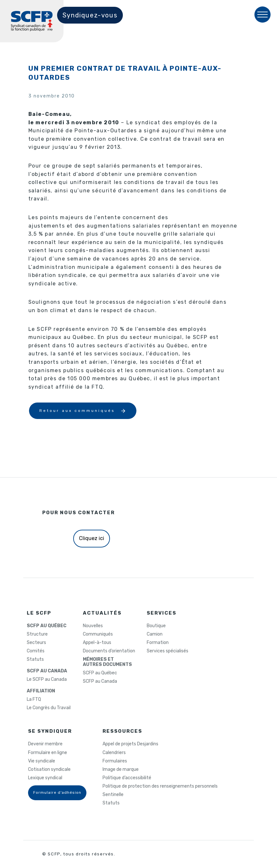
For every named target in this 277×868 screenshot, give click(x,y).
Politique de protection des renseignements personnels (160, 786)
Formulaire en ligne (48, 753)
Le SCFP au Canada (47, 679)
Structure (37, 634)
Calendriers (114, 753)
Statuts (35, 659)
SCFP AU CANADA (47, 671)
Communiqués (98, 634)
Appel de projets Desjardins (130, 744)
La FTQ (34, 700)
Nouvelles (93, 626)
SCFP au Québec (100, 673)
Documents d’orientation (109, 651)
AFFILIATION (41, 691)
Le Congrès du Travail (49, 708)
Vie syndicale (42, 761)
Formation (158, 643)
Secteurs (36, 643)
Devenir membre (45, 744)
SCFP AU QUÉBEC (47, 626)
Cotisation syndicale (49, 770)
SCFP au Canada (100, 681)
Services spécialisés (168, 651)
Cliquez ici (92, 538)
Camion (155, 634)
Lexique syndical (45, 778)
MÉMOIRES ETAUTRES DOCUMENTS (107, 662)
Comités (36, 651)
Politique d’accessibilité (127, 778)
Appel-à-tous (97, 643)
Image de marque (121, 770)
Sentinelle (113, 795)
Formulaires (115, 761)
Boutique (156, 626)
